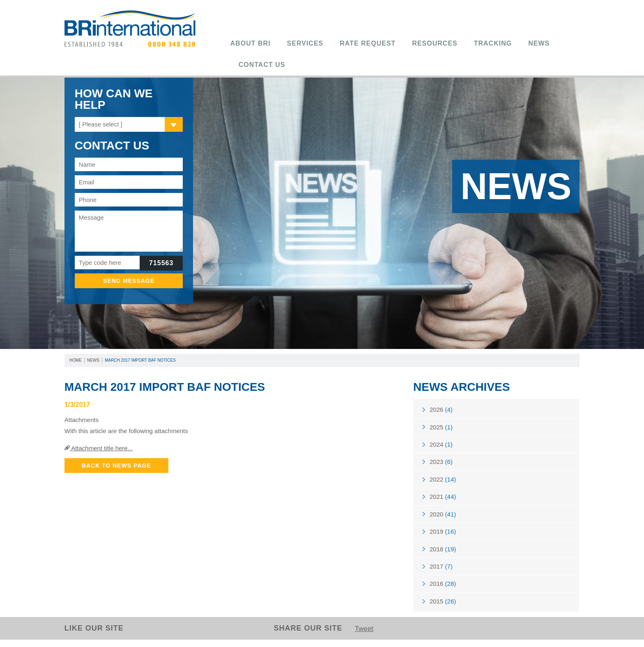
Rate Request (368, 43)
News (539, 43)
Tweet (365, 636)
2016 (443, 591)
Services (305, 43)
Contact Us (262, 65)
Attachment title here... (99, 448)
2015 (443, 609)
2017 (441, 572)
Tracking (493, 43)
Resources (435, 43)
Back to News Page (116, 466)
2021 (443, 500)
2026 (441, 410)
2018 (443, 554)
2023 (441, 464)
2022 (443, 482)
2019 (443, 536)
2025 (441, 428)
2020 (443, 518)
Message (129, 231)
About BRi (251, 43)
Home (76, 360)
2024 (441, 446)
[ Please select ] (101, 124)
